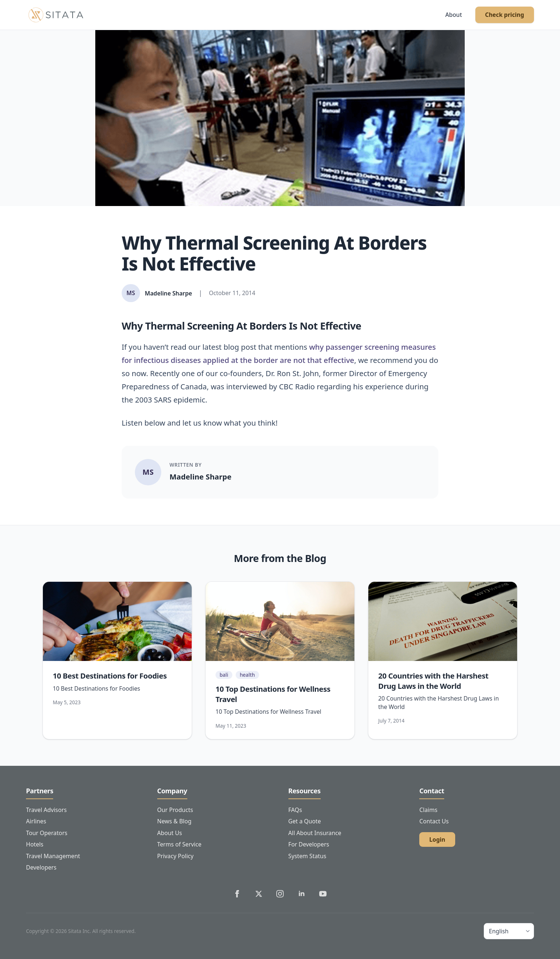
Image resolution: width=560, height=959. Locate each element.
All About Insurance (315, 833)
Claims (428, 810)
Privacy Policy (175, 856)
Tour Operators (47, 833)
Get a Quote (305, 821)
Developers (41, 867)
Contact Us (434, 821)
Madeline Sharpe (201, 477)
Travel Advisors (46, 810)
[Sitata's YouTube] (323, 894)
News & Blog (174, 821)
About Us (170, 833)
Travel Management (53, 856)
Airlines (36, 821)
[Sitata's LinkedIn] (302, 894)
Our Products (175, 810)
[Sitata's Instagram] (280, 894)
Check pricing (505, 15)
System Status (307, 856)
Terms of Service (179, 844)
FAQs (295, 810)
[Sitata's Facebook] (237, 894)
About (454, 15)
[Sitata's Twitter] (259, 894)
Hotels (35, 844)
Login (437, 839)
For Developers (309, 844)
